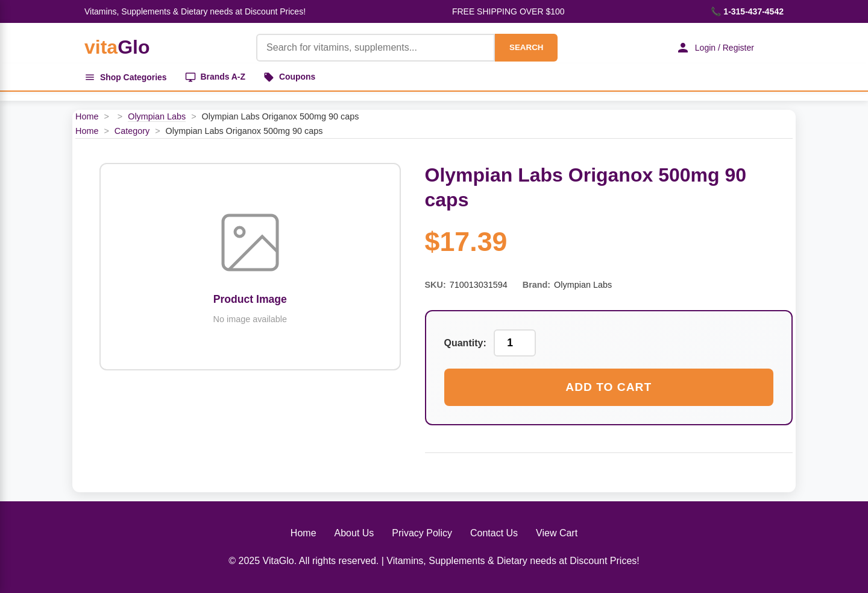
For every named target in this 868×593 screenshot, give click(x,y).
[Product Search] (375, 48)
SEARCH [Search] (526, 47)
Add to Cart (609, 388)
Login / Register (714, 48)
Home (87, 117)
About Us (354, 534)
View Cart (557, 534)
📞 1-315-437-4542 (747, 11)
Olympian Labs (157, 117)
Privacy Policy (422, 534)
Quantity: (465, 344)
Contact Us (494, 534)
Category (132, 131)
